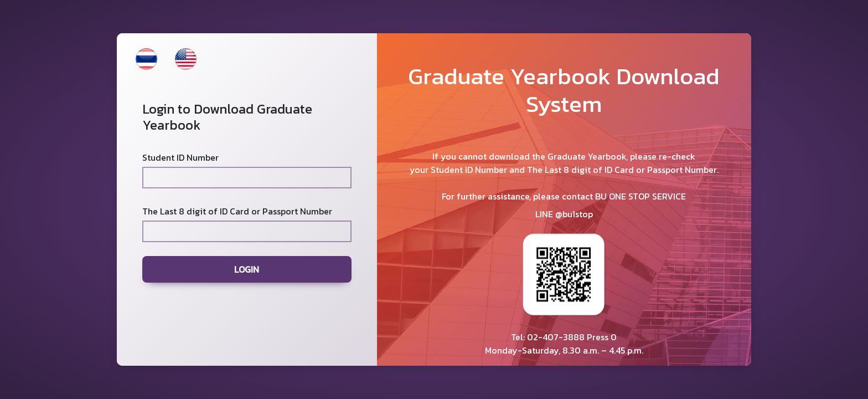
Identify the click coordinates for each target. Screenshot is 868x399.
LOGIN (247, 269)
